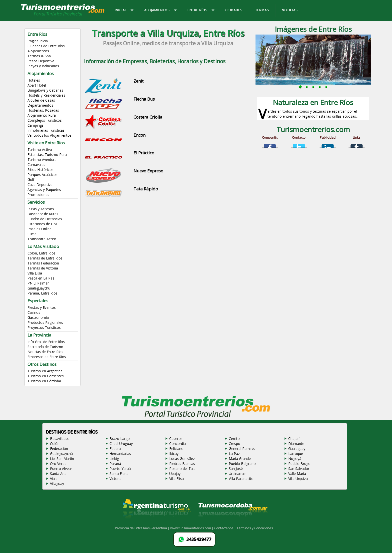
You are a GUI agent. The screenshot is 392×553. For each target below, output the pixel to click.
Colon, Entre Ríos (41, 253)
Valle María (297, 474)
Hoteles (34, 80)
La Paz (234, 454)
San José (236, 469)
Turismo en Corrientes (46, 376)
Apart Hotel (37, 85)
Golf (31, 180)
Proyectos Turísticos (44, 327)
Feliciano (176, 449)
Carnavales (36, 165)
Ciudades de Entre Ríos (46, 46)
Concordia (177, 444)
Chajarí (294, 439)
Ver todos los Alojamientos (49, 135)
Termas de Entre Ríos (45, 258)
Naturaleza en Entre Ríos (313, 102)
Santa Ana (58, 474)
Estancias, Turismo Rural (47, 155)
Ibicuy (174, 454)
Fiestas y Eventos (42, 307)
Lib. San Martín (62, 459)
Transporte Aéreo (42, 239)
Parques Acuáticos (42, 175)
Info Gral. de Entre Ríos (46, 342)
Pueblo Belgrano (242, 464)
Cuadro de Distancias (45, 219)
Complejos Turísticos (45, 120)
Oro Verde (58, 464)
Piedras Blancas (182, 464)
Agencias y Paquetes (44, 190)
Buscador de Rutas (43, 214)
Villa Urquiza (298, 479)
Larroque (296, 454)
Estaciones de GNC (43, 224)
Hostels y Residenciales (46, 95)
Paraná (115, 464)
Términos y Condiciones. (255, 528)
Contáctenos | (225, 528)
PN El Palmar (38, 283)
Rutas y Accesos (41, 209)
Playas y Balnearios (43, 66)
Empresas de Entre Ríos (47, 357)
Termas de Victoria (43, 268)
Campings (35, 125)
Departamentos (40, 105)
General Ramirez (242, 449)
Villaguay (57, 484)
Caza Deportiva (40, 185)
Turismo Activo (40, 150)
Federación (59, 449)
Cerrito (234, 439)
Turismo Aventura (42, 160)
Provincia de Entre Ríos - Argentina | (143, 528)
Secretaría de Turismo (45, 347)
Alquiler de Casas (41, 100)
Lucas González (182, 459)
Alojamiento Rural (42, 115)
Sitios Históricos (40, 170)
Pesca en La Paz (41, 278)
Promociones (38, 195)
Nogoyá (295, 459)
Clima (32, 234)
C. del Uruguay (121, 444)
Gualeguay (297, 449)
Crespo (234, 444)
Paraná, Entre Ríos (42, 293)
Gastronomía (38, 317)
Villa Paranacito (241, 479)
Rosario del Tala (182, 469)
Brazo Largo (120, 439)
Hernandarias (120, 454)
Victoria (115, 479)
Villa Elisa (35, 273)
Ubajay (175, 474)
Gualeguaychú (39, 288)
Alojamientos (38, 51)
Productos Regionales (45, 322)
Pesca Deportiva (41, 61)
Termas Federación (43, 263)
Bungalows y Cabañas (45, 90)
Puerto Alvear (61, 469)
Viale (54, 479)
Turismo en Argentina (45, 371)
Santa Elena (119, 474)
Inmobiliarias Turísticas (46, 130)
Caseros (176, 439)
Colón (55, 444)
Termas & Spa (39, 56)
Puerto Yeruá (120, 469)
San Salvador (299, 469)
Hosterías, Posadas (43, 110)
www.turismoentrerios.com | (192, 528)
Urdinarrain (238, 474)
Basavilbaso (60, 439)
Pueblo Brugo (299, 464)
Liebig (114, 459)
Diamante (296, 444)
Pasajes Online (39, 229)
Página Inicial (38, 41)
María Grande (240, 459)
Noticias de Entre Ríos (45, 352)
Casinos (34, 312)
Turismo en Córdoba (44, 381)
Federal (115, 449)
